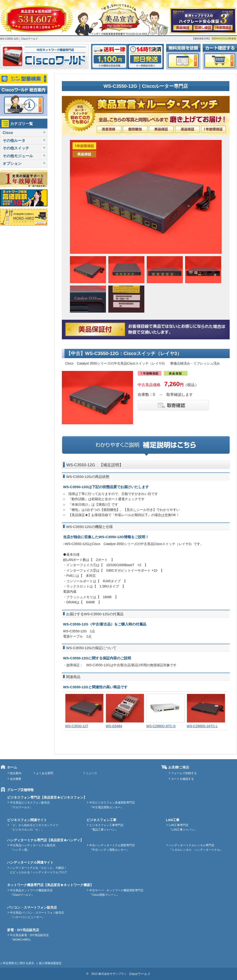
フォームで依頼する (184, 773)
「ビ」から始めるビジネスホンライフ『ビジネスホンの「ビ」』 (34, 827)
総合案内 (16, 773)
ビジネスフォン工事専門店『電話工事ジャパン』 (106, 827)
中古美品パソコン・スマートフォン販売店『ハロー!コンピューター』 (37, 915)
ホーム (12, 767)
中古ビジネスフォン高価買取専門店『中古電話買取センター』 (112, 805)
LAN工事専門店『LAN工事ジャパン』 (183, 827)
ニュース (91, 773)
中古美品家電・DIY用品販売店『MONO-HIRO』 (29, 937)
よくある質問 (45, 773)
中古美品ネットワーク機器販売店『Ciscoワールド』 (31, 893)
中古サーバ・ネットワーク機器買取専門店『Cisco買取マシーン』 (116, 893)
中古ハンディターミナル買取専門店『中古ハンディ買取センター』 (112, 848)
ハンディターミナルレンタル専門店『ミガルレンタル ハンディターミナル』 (196, 848)
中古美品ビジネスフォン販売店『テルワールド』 (30, 805)
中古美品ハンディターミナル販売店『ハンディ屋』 (33, 848)
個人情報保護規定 (50, 963)
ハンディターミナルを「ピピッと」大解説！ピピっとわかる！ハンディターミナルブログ (38, 870)
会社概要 (16, 779)
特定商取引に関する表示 (18, 963)
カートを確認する (182, 779)
